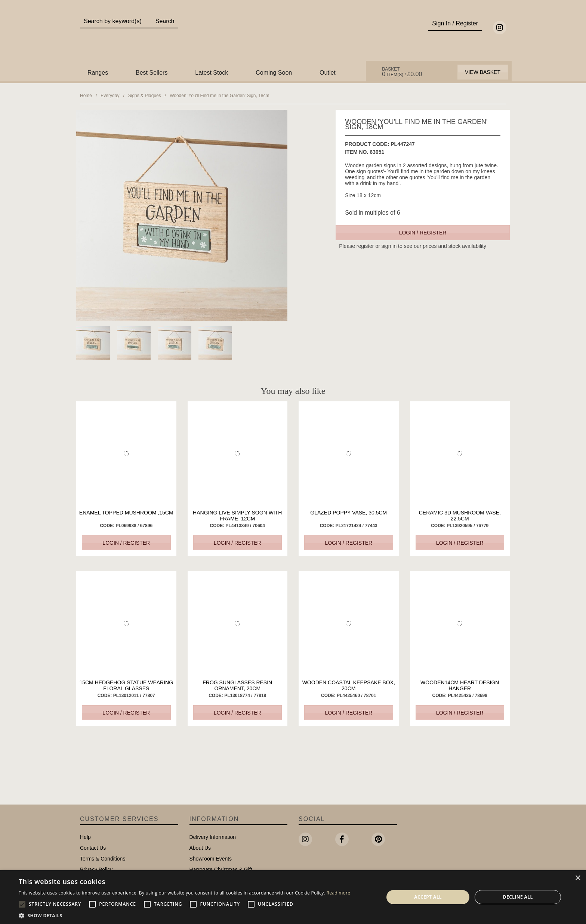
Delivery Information (213, 837)
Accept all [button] (428, 897)
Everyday (110, 96)
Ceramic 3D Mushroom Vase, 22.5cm (460, 516)
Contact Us (93, 848)
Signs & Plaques (145, 96)
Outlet (328, 73)
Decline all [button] (518, 897)
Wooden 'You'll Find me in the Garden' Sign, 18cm (219, 96)
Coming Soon (274, 73)
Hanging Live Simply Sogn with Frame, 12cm (237, 516)
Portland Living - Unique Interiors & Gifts (293, 36)
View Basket (483, 72)
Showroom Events (211, 859)
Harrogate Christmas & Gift (221, 869)
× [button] (578, 878)
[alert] (293, 897)
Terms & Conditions (103, 859)
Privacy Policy (96, 869)
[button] (184, 915)
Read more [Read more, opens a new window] (338, 893)
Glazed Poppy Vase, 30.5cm (348, 513)
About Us (200, 848)
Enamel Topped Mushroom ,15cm (126, 513)
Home (86, 96)
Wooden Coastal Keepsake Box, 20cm (349, 685)
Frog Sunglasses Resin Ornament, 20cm (237, 685)
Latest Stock (212, 73)
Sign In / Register (455, 23)
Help (85, 837)
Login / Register (423, 233)
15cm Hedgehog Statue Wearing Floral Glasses (126, 685)
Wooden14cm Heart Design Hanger (460, 685)
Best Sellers (152, 73)
